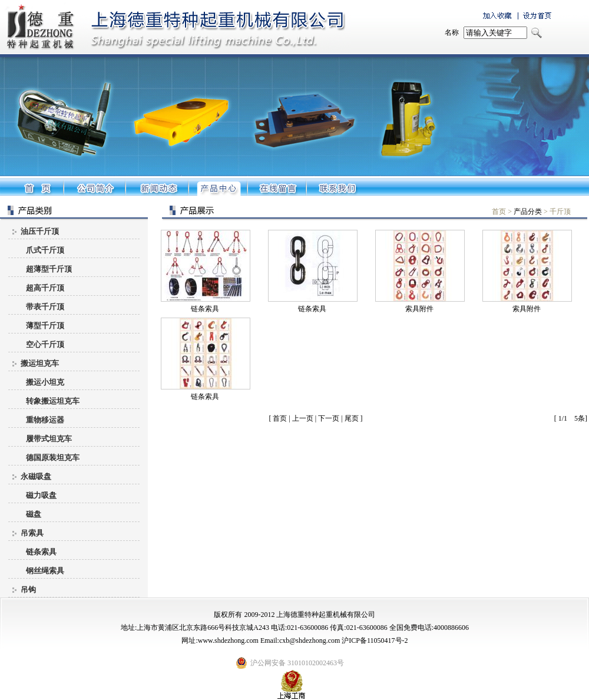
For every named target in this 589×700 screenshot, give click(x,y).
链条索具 (205, 309)
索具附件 (419, 309)
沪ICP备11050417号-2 (375, 640)
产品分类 (528, 212)
